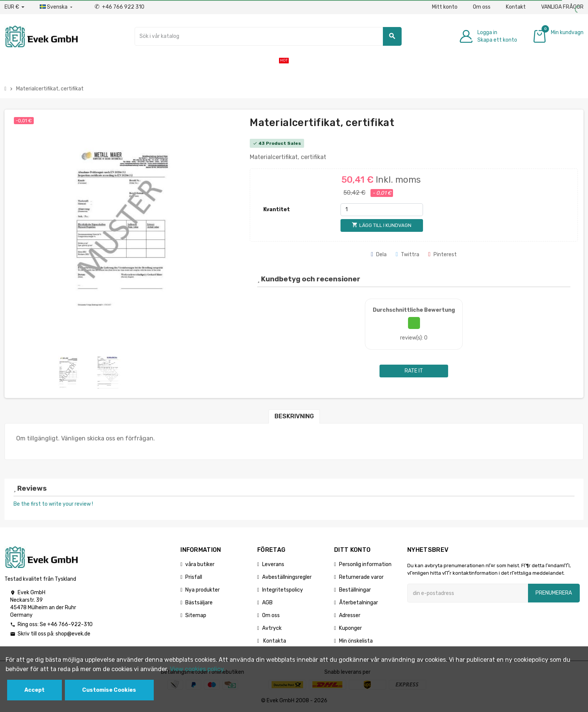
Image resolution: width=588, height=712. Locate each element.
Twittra (407, 255)
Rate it (414, 371)
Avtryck (272, 628)
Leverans (273, 564)
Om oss (482, 7)
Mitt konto (445, 7)
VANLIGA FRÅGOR (562, 7)
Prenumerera (554, 593)
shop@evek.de (73, 634)
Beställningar (355, 590)
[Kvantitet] (382, 210)
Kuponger (350, 628)
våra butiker (200, 564)
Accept (34, 690)
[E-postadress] (468, 593)
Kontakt (516, 7)
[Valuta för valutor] (14, 7)
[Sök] (268, 36)
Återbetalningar (358, 603)
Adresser (350, 615)
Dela (379, 255)
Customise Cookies (109, 690)
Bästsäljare (199, 603)
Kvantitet (277, 210)
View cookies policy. (197, 669)
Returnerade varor (361, 577)
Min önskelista (356, 641)
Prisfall (194, 577)
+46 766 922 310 (119, 7)
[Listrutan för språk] (57, 7)
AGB (267, 603)
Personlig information (365, 564)
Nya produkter (202, 590)
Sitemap (196, 615)
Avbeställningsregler (287, 577)
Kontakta (274, 641)
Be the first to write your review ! (53, 504)
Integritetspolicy (283, 590)
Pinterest (442, 255)
